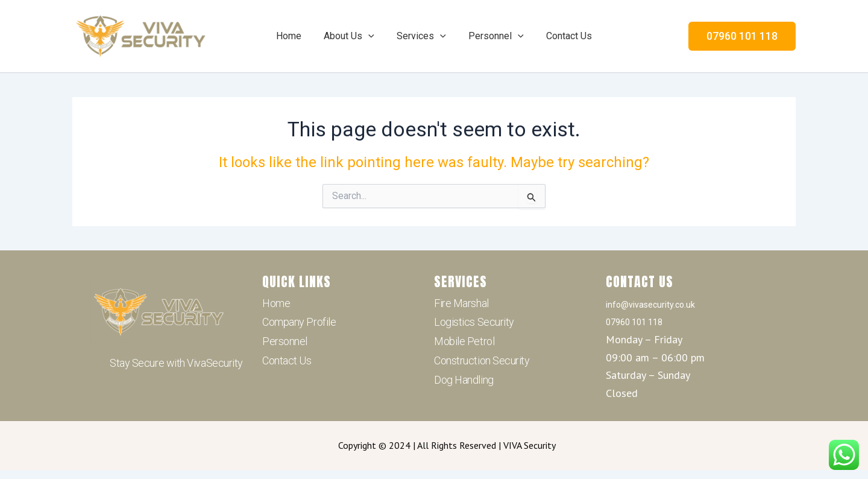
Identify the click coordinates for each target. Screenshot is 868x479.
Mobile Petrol (464, 341)
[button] (372, 36)
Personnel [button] (493, 36)
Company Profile (299, 322)
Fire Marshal (461, 303)
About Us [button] (353, 36)
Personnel (285, 341)
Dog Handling (464, 380)
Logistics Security (474, 322)
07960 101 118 (634, 322)
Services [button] (421, 36)
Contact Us (562, 36)
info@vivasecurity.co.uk (650, 305)
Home (295, 36)
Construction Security (482, 360)
